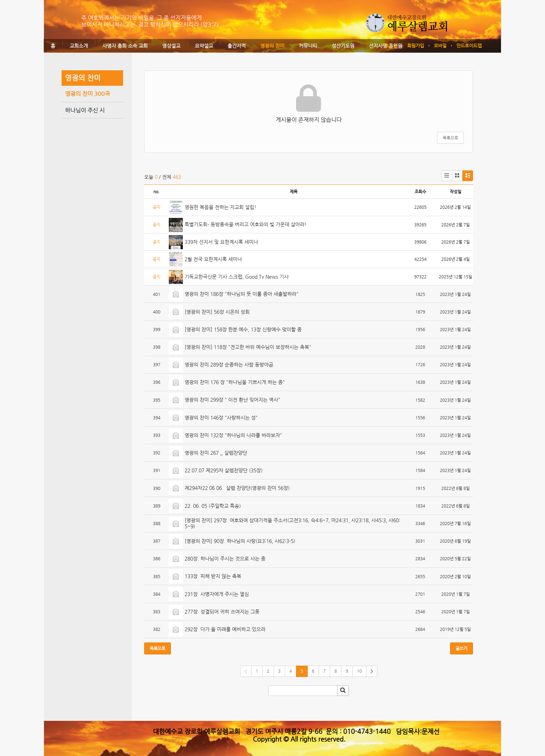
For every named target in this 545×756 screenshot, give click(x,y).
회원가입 (416, 46)
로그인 (391, 46)
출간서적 (237, 46)
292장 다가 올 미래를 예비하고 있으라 (225, 629)
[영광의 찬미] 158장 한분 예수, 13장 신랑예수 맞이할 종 (243, 329)
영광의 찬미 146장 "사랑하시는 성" (221, 418)
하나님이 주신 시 (85, 110)
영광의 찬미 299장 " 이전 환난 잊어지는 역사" (232, 400)
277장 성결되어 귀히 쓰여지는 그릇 (222, 612)
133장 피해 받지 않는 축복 (213, 576)
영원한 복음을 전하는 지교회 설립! (220, 207)
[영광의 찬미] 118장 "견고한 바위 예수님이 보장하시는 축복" (248, 347)
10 (359, 671)
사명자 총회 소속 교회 (125, 46)
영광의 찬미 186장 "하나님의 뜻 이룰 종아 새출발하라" (242, 294)
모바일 (440, 46)
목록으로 (450, 138)
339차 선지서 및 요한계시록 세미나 (221, 242)
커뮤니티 (308, 46)
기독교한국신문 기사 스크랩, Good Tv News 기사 (237, 277)
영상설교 (171, 46)
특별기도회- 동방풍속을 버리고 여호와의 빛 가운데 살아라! (246, 224)
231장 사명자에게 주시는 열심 (217, 594)
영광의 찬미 (272, 46)
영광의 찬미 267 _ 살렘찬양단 (216, 453)
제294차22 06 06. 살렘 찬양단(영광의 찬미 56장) (237, 488)
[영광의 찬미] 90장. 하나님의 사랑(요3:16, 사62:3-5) (240, 541)
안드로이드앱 (469, 46)
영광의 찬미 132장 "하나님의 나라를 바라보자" (233, 435)
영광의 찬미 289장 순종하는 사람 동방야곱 (229, 364)
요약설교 (204, 46)
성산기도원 (343, 46)
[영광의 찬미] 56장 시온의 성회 (217, 312)
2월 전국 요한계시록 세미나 (213, 259)
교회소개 (79, 46)
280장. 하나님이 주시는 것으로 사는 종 (225, 558)
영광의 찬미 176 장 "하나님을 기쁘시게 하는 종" (235, 382)
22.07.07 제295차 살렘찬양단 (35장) (224, 470)
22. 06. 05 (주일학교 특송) (213, 506)
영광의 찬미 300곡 (88, 94)
